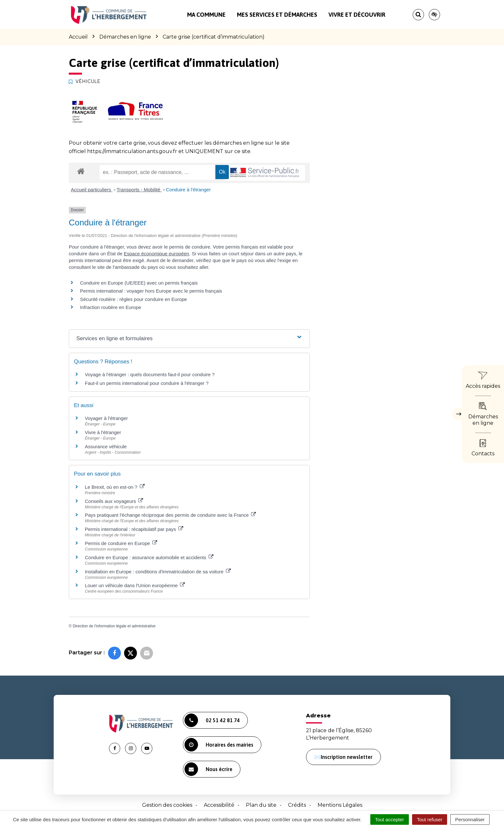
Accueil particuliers (92, 190)
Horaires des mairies (219, 745)
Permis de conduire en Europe (121, 543)
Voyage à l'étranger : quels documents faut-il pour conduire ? (150, 374)
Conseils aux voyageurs (114, 501)
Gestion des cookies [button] (167, 805)
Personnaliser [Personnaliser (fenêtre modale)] (470, 819)
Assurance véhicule (106, 446)
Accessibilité (219, 805)
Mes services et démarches (277, 15)
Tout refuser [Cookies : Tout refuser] (430, 819)
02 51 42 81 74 (212, 720)
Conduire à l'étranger (188, 190)
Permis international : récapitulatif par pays (134, 529)
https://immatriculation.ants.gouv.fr (132, 151)
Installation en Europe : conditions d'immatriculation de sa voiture (158, 572)
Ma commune (206, 15)
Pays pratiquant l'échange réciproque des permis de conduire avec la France (170, 515)
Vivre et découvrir (357, 15)
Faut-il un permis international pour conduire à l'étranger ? (147, 383)
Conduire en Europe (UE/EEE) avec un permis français (139, 283)
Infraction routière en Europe (111, 307)
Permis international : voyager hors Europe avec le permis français (151, 291)
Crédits (297, 805)
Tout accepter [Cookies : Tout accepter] (390, 819)
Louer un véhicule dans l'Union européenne (135, 585)
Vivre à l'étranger (103, 432)
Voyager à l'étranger (106, 418)
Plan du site (261, 805)
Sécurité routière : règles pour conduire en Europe (134, 299)
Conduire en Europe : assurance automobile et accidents (149, 557)
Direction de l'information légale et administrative (114, 626)
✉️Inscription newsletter (343, 757)
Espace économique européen (156, 254)
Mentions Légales (340, 805)
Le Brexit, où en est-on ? (115, 487)
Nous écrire (208, 769)
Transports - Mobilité (139, 190)
